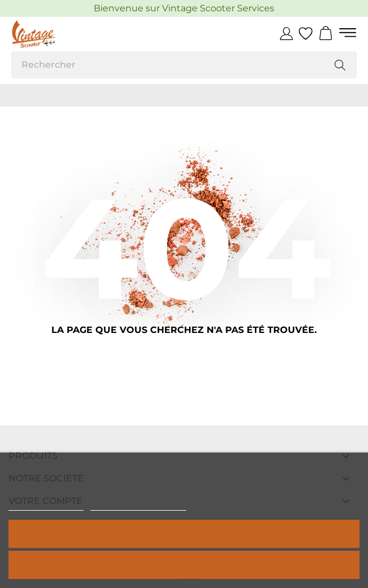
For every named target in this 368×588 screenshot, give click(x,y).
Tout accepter (184, 534)
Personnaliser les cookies (138, 505)
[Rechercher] (184, 65)
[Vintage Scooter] (62, 34)
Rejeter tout (184, 565)
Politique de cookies (46, 505)
